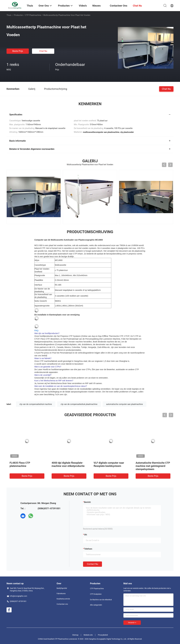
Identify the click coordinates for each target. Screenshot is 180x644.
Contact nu (93, 564)
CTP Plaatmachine (33, 15)
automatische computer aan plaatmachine (124, 404)
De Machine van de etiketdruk (101, 600)
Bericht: (88, 502)
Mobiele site (88, 635)
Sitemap (75, 635)
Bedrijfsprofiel (62, 588)
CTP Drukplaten (96, 594)
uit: (86, 535)
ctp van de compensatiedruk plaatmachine (79, 404)
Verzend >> (132, 623)
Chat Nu (43, 51)
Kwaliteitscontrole (63, 599)
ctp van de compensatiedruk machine (36, 404)
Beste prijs (18, 51)
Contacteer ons (62, 604)
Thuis (9, 15)
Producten (19, 15)
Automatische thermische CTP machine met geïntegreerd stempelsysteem (153, 466)
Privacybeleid (103, 635)
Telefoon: (88, 549)
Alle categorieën (96, 605)
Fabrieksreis (61, 594)
